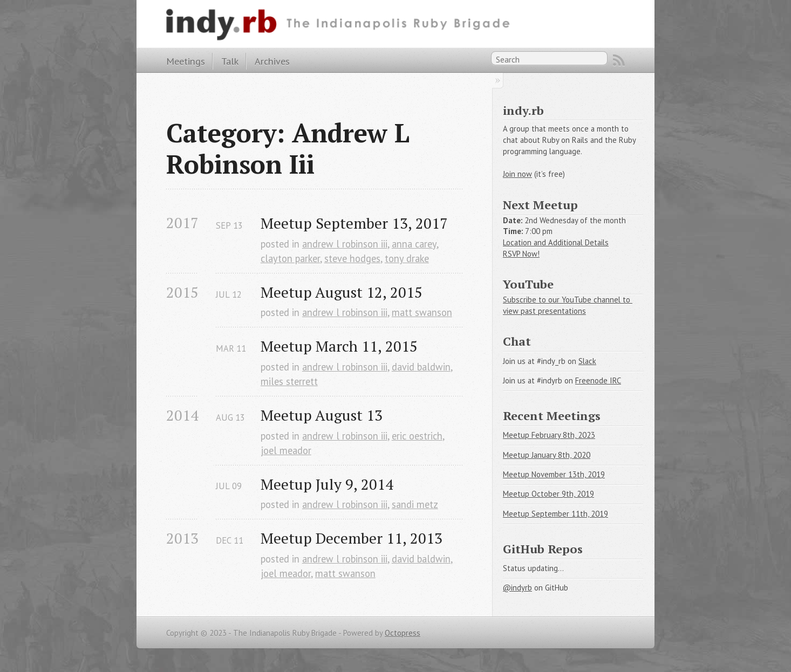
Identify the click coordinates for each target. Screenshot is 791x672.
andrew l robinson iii (345, 244)
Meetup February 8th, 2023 (549, 435)
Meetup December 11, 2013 (352, 538)
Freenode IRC (598, 380)
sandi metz (415, 504)
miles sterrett (289, 381)
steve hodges (352, 258)
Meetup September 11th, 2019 (555, 514)
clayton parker (290, 258)
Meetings (186, 61)
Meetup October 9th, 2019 (548, 494)
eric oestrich (417, 436)
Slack (587, 361)
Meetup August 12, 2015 (342, 292)
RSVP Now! (521, 254)
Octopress (403, 633)
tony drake (407, 258)
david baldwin (421, 367)
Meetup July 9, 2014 (327, 484)
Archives (272, 61)
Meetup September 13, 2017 (354, 223)
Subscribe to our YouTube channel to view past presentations (568, 305)
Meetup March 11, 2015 (339, 346)
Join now (517, 174)
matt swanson (422, 312)
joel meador (286, 450)
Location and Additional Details (556, 242)
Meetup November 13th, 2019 (554, 474)
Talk (230, 61)
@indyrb (517, 588)
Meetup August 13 (322, 415)
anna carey (414, 244)
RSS (619, 60)
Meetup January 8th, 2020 (547, 455)
